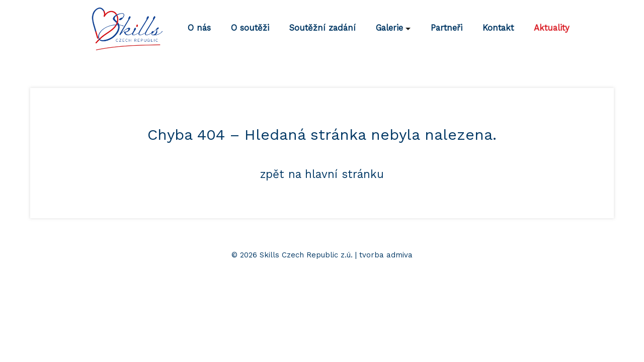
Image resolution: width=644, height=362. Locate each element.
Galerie (389, 28)
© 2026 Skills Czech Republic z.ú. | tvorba (309, 255)
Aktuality (552, 28)
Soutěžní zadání (323, 28)
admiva (399, 255)
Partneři (447, 28)
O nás (199, 28)
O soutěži (250, 28)
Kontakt (498, 28)
